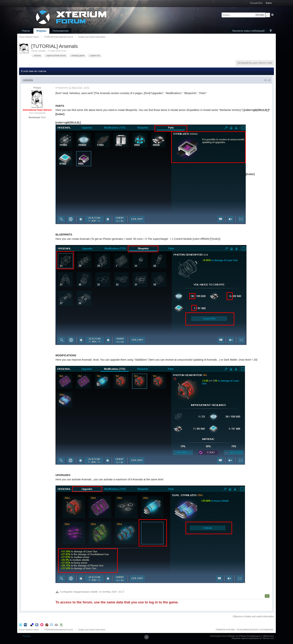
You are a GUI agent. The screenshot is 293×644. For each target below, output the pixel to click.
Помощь (27, 636)
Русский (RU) (256, 3)
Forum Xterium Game (29, 630)
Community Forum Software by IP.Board (228, 636)
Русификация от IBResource (260, 636)
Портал (26, 31)
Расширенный (272, 15)
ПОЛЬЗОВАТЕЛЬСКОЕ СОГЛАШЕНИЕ (255, 630)
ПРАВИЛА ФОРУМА (225, 630)
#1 (267, 80)
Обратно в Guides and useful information (253, 617)
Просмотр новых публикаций (248, 31)
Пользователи (61, 31)
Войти (269, 3)
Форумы (41, 31)
